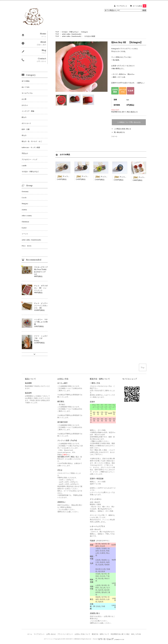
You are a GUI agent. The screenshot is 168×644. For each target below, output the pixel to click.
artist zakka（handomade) (72, 34)
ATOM (138, 634)
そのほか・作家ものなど (70, 32)
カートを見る (140, 6)
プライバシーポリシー (65, 634)
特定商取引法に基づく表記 (120, 634)
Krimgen (85, 32)
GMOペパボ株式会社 (74, 639)
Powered (108, 639)
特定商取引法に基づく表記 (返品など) (124, 112)
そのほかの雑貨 (90, 36)
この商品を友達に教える (122, 129)
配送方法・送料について (100, 634)
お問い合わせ (51, 634)
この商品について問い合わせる (129, 122)
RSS (133, 634)
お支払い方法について (82, 634)
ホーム (30, 634)
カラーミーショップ (49, 639)
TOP (57, 32)
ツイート (114, 136)
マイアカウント (122, 6)
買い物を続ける (119, 132)
